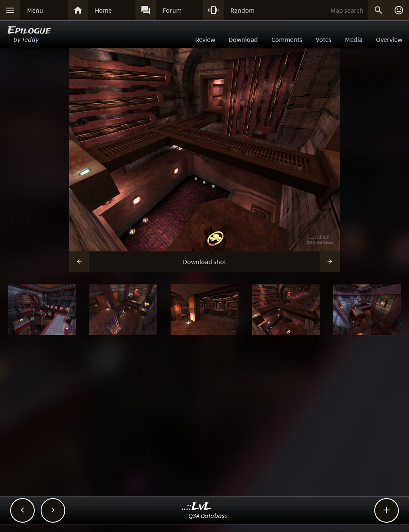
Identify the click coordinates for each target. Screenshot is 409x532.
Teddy (30, 39)
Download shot (204, 262)
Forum (172, 10)
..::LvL (197, 507)
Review (205, 39)
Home (103, 10)
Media (354, 39)
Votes (324, 39)
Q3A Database (208, 515)
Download (243, 39)
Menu (35, 10)
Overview (389, 39)
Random (242, 10)
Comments (287, 39)
